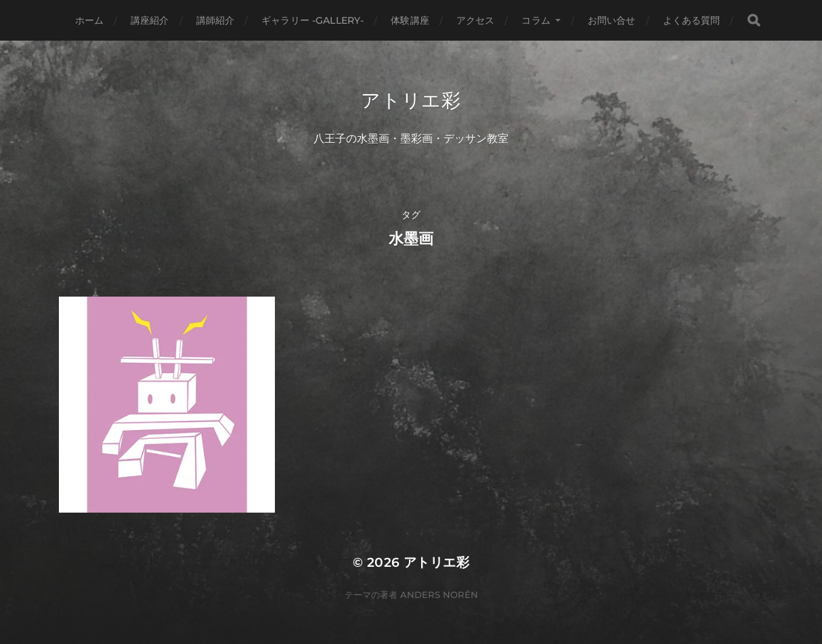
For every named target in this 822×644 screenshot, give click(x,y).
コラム (536, 20)
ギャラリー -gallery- (312, 20)
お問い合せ (612, 20)
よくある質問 (692, 20)
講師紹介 (216, 20)
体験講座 (410, 20)
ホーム (89, 20)
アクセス (476, 20)
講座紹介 (150, 20)
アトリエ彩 (411, 100)
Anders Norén (439, 595)
